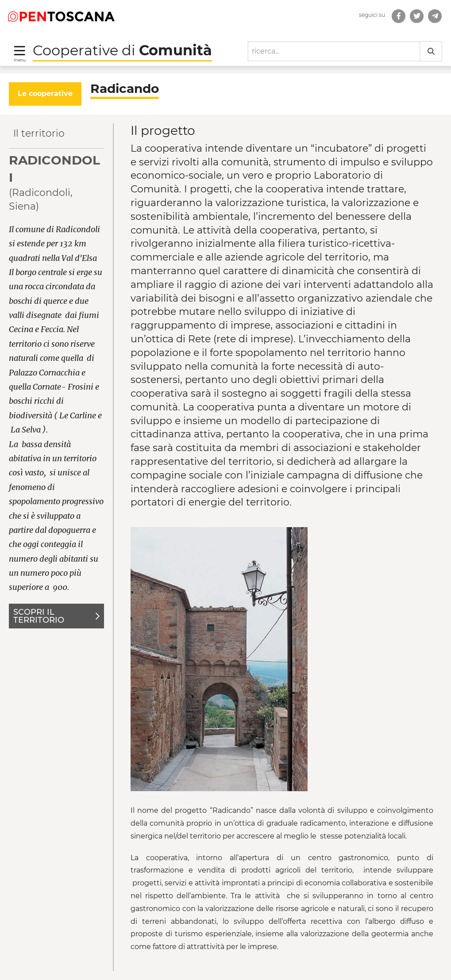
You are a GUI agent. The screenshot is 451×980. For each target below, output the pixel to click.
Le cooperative (45, 94)
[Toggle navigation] (20, 53)
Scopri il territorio (56, 616)
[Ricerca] (334, 51)
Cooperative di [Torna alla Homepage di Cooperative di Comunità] (122, 50)
